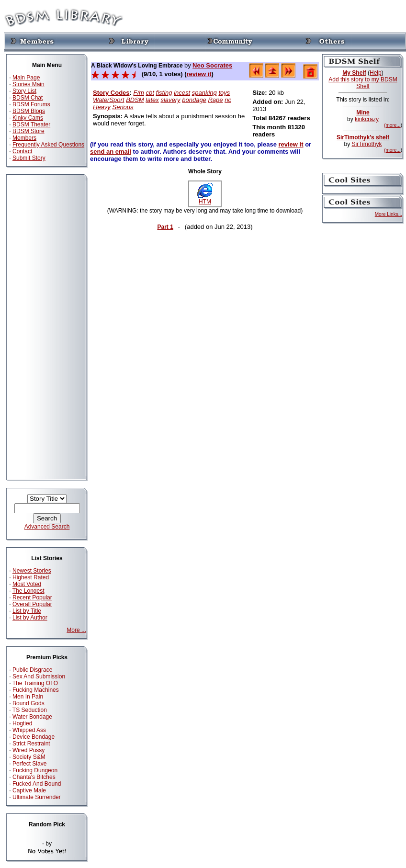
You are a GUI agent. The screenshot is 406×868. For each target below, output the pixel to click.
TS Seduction (30, 710)
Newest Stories (32, 571)
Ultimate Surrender (37, 797)
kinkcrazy (367, 119)
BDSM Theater (31, 124)
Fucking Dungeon (35, 770)
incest (182, 93)
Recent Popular (32, 597)
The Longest (28, 591)
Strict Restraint (31, 744)
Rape (215, 100)
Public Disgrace (32, 670)
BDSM (135, 100)
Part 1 (165, 227)
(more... (392, 125)
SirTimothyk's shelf (363, 137)
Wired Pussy (28, 750)
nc (228, 100)
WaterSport (109, 100)
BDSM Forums (31, 104)
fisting (164, 93)
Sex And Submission (39, 676)
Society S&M (29, 757)
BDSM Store (28, 131)
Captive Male (29, 790)
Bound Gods (28, 703)
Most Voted (27, 584)
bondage (194, 100)
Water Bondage (32, 717)
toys (224, 93)
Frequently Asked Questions (48, 145)
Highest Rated (31, 577)
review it (199, 74)
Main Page (26, 78)
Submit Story (29, 158)
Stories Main (28, 84)
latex (152, 100)
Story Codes (111, 93)
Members (24, 138)
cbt (150, 93)
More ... (76, 630)
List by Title (27, 611)
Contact (22, 151)
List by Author (30, 618)
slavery (170, 100)
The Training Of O (35, 683)
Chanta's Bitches (34, 777)
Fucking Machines (36, 690)
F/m (139, 93)
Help (376, 73)
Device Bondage (34, 737)
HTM (205, 199)
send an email (111, 152)
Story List (24, 91)
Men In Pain (28, 697)
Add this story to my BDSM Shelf (363, 83)
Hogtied (22, 723)
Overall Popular (32, 604)
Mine (363, 113)
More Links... (389, 214)
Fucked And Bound (37, 784)
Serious (123, 107)
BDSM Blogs (29, 111)
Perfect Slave (29, 764)
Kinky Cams (28, 118)
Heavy (102, 107)
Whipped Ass (29, 730)
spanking (204, 93)
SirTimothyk (367, 144)
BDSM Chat (28, 98)
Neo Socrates (212, 65)
